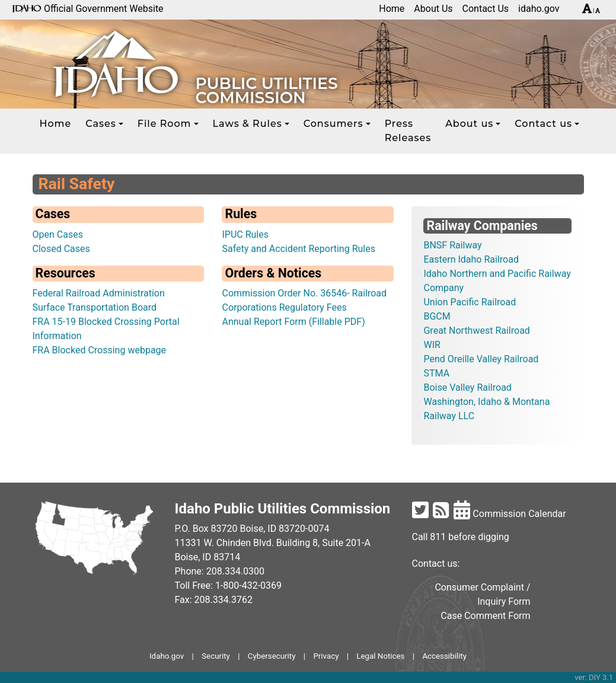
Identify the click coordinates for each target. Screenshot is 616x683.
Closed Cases (61, 249)
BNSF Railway (452, 245)
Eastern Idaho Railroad (471, 259)
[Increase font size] (587, 11)
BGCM (437, 316)
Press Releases (408, 131)
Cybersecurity (272, 656)
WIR (432, 345)
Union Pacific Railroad (470, 302)
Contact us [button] (543, 124)
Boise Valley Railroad (467, 387)
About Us (433, 9)
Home (392, 9)
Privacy (326, 656)
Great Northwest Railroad (476, 331)
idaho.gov (539, 9)
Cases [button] (101, 124)
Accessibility (444, 656)
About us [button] (469, 124)
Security (216, 656)
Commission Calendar (510, 514)
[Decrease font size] (598, 11)
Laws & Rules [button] (248, 124)
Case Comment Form (485, 616)
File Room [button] (165, 124)
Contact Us (486, 9)
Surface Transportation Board (95, 307)
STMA (436, 373)
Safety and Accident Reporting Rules (298, 249)
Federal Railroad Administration (99, 293)
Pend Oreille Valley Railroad (481, 359)
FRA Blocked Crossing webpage (100, 350)
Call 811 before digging (461, 537)
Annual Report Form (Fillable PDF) (293, 322)
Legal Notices (380, 656)
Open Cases (58, 234)
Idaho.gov (167, 656)
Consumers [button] (333, 124)
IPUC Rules (245, 234)
